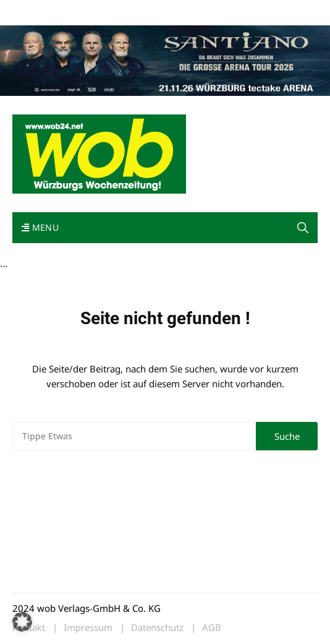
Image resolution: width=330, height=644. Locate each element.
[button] (303, 228)
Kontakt (153, 11)
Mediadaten (35, 11)
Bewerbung (244, 11)
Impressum (195, 11)
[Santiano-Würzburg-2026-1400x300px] (165, 59)
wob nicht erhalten (98, 11)
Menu (40, 227)
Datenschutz (157, 628)
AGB (212, 628)
